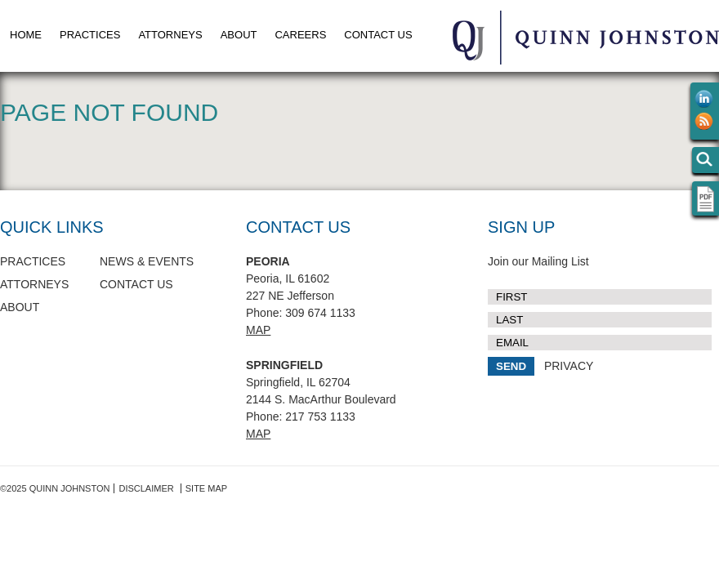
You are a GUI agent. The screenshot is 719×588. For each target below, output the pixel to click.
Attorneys (170, 35)
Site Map (206, 488)
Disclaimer (146, 488)
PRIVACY (569, 366)
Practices (90, 35)
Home (26, 35)
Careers (300, 35)
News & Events (147, 261)
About (239, 35)
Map (258, 330)
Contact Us (378, 35)
